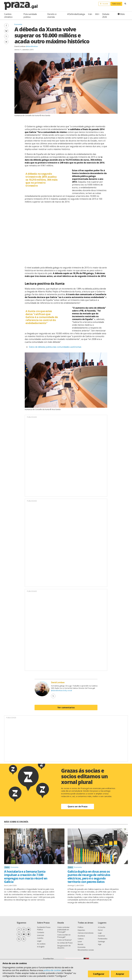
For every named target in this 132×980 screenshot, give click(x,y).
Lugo (100, 933)
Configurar (99, 974)
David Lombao (20, 46)
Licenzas (41, 935)
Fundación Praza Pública (44, 928)
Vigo (100, 944)
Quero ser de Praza (78, 806)
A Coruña (102, 927)
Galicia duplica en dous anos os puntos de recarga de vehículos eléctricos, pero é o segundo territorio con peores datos (89, 876)
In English (41, 947)
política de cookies (52, 970)
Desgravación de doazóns (64, 947)
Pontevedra (103, 939)
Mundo (81, 944)
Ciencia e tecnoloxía (86, 933)
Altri (97, 14)
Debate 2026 (106, 16)
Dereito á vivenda (52, 16)
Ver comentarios (66, 708)
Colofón (40, 938)
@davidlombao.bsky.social (61, 690)
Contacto (41, 932)
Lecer (80, 941)
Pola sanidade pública (30, 16)
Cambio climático (8, 16)
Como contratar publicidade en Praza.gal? (63, 930)
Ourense (101, 936)
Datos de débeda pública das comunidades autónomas (55, 347)
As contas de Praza (65, 943)
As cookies (41, 944)
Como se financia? (65, 940)
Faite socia (116, 4)
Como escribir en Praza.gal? (64, 936)
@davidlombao (32, 46)
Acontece (81, 936)
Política (81, 927)
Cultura (81, 939)
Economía (18, 24)
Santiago (101, 941)
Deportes (81, 930)
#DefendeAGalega (76, 14)
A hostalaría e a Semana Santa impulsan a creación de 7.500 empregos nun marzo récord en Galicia (26, 876)
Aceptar (120, 974)
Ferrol (100, 930)
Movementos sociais (86, 950)
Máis (122, 14)
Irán (90, 14)
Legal (39, 941)
